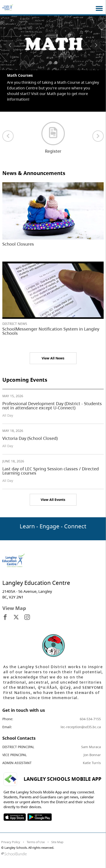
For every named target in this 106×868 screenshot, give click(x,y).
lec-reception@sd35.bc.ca (81, 727)
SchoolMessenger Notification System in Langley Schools (51, 331)
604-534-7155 (90, 719)
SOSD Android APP (39, 817)
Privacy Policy (11, 842)
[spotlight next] (96, 45)
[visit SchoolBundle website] (52, 854)
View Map (14, 608)
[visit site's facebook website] (5, 617)
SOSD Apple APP (15, 817)
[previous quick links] (8, 136)
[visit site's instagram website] (27, 617)
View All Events (53, 500)
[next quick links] (98, 136)
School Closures (18, 244)
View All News (53, 358)
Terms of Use (36, 842)
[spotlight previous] (10, 45)
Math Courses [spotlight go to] (20, 75)
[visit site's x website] (16, 617)
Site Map (57, 842)
